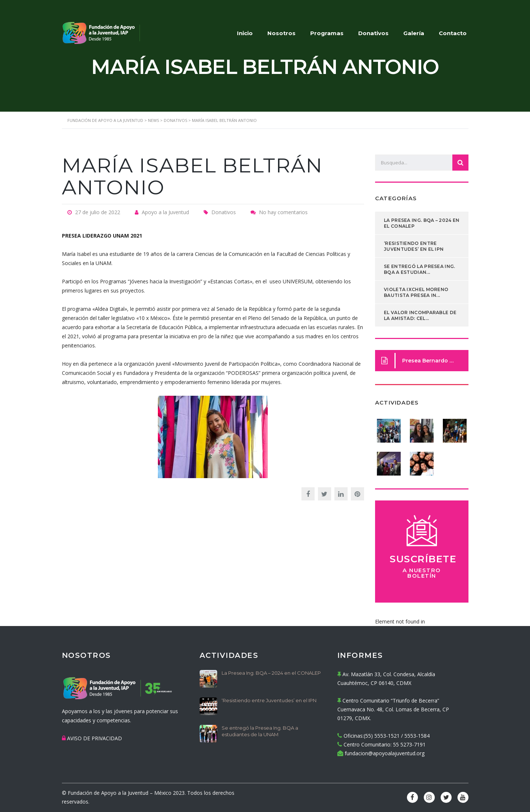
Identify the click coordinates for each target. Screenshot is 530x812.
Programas (327, 33)
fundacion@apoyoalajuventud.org (385, 753)
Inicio (245, 33)
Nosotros (281, 33)
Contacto (453, 33)
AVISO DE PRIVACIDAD (94, 738)
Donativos (373, 33)
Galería (414, 33)
